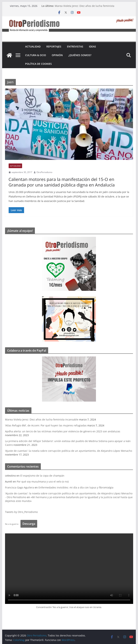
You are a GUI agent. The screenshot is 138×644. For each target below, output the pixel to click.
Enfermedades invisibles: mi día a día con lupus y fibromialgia (76, 487)
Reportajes (54, 46)
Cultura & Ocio (36, 55)
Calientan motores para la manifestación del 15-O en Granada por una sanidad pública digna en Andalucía (62, 182)
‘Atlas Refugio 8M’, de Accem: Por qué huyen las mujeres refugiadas (46, 425)
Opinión (57, 55)
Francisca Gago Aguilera (19, 487)
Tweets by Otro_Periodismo (21, 512)
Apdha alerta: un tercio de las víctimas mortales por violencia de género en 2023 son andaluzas (63, 431)
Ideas (92, 46)
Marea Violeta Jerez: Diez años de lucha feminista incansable (42, 419)
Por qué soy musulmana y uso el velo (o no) (43, 482)
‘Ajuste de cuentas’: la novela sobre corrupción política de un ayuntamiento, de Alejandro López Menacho (69, 451)
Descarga (29, 524)
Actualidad (33, 46)
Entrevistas (75, 46)
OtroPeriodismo (44, 172)
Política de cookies (38, 64)
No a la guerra (12, 524)
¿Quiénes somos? (80, 55)
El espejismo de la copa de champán (42, 476)
